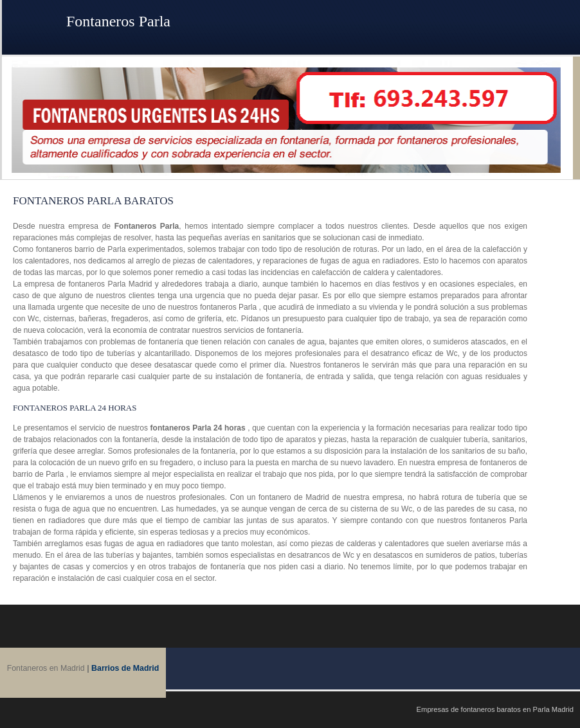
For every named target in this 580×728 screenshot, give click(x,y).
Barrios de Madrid (125, 668)
